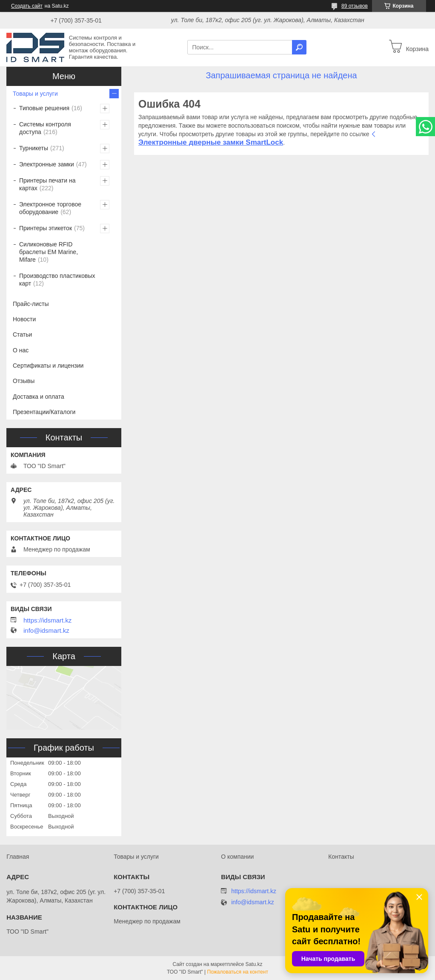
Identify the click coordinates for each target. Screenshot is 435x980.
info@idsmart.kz (46, 631)
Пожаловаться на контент (238, 972)
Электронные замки (47, 164)
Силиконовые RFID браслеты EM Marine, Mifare (49, 252)
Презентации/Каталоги (44, 412)
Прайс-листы (31, 304)
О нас (21, 350)
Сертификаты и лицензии (48, 366)
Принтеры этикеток (46, 228)
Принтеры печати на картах (47, 184)
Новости (24, 319)
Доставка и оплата (39, 397)
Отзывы (24, 381)
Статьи (22, 334)
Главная (18, 857)
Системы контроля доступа (45, 128)
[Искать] (299, 47)
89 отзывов (355, 6)
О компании (237, 857)
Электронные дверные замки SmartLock (211, 142)
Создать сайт (27, 6)
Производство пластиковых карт (57, 280)
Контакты (341, 857)
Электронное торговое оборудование (50, 208)
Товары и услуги (35, 94)
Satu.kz (254, 964)
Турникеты (34, 148)
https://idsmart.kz (47, 620)
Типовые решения (44, 108)
